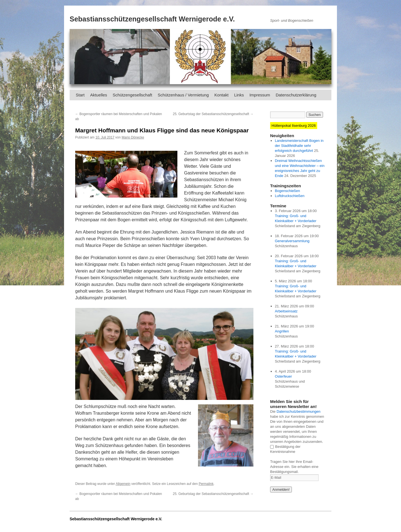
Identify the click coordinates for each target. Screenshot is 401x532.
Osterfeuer (283, 376)
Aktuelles (99, 95)
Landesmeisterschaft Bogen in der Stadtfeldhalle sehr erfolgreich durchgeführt (299, 146)
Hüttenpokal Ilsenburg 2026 (294, 126)
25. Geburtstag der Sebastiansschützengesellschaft (213, 114)
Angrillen (282, 331)
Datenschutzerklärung (296, 95)
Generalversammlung (292, 241)
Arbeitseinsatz (286, 311)
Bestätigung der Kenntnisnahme (285, 449)
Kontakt (222, 95)
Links (239, 95)
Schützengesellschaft (133, 95)
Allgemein (123, 484)
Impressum (260, 95)
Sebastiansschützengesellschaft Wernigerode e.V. (152, 19)
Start (80, 95)
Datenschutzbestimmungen (299, 411)
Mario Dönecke (133, 137)
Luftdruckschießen (290, 196)
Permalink (206, 484)
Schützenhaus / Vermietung (183, 95)
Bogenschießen (287, 191)
